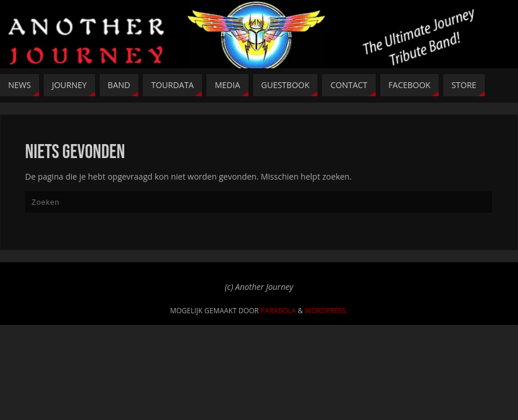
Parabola (279, 311)
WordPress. (326, 311)
